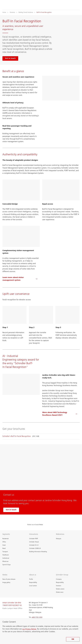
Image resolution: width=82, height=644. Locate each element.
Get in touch (11, 510)
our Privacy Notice (29, 629)
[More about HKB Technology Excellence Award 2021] (61, 414)
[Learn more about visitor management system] (21, 279)
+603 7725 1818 (37, 617)
